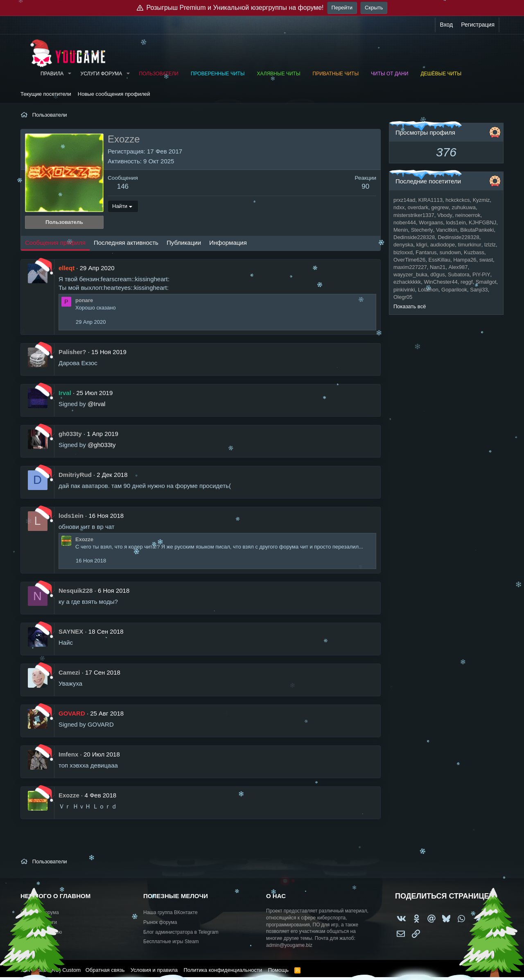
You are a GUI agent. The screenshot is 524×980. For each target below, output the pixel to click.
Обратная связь (105, 970)
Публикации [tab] (184, 243)
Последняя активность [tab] (126, 243)
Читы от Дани (390, 74)
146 (123, 186)
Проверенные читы (218, 74)
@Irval (97, 404)
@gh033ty (102, 445)
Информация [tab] (228, 243)
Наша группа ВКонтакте (171, 912)
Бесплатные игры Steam (171, 942)
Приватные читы (336, 74)
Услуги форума (102, 74)
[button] (69, 74)
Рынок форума (160, 922)
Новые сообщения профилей (114, 94)
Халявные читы (279, 74)
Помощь (278, 970)
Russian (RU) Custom (51, 970)
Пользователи (159, 74)
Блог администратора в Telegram (181, 932)
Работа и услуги (39, 922)
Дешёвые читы (441, 74)
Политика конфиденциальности (223, 970)
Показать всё (410, 306)
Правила (52, 74)
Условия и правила (154, 970)
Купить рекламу (38, 942)
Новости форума (40, 912)
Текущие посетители (46, 94)
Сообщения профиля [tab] (55, 243)
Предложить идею (41, 932)
